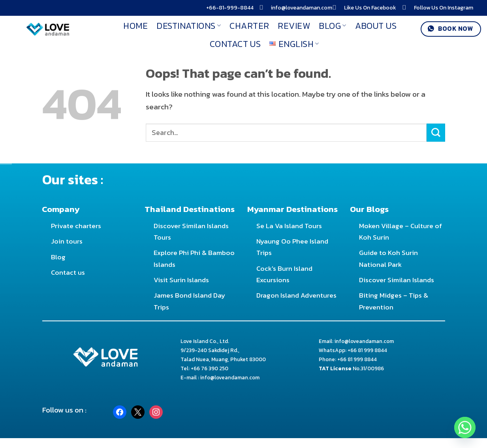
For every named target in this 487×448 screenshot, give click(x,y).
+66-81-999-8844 (230, 8)
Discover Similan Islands (397, 280)
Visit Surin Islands (181, 280)
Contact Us (235, 44)
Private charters (76, 226)
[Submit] (436, 133)
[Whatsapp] (465, 427)
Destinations (189, 26)
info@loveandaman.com (302, 8)
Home (135, 26)
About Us (376, 26)
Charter (249, 26)
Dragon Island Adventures (296, 295)
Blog (332, 26)
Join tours (67, 241)
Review (294, 26)
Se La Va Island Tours (289, 226)
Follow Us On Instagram (444, 8)
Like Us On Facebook (370, 8)
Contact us (68, 272)
